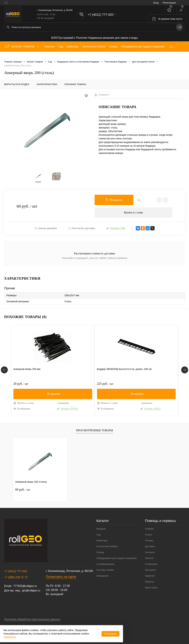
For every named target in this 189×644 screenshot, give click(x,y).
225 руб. (105, 383)
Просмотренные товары (94, 430)
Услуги (148, 534)
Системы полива (105, 570)
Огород (100, 552)
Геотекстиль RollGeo (107, 546)
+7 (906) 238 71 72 (16, 577)
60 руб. (23, 489)
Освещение (102, 575)
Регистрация (169, 3)
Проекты (150, 581)
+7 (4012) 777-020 (16, 571)
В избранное (22, 408)
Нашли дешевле (46, 228)
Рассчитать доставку (82, 228)
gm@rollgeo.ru (31, 590)
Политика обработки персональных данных (32, 619)
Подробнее (10, 637)
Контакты (150, 552)
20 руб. (21, 383)
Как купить (150, 570)
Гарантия (150, 575)
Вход (156, 3)
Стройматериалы (105, 564)
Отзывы (149, 540)
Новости (149, 558)
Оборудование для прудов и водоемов (117, 558)
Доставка (150, 546)
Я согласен (111, 634)
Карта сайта (151, 587)
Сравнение (63, 403)
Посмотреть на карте (61, 576)
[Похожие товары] (4, 370)
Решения (101, 528)
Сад (98, 534)
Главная (149, 528)
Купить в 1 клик (133, 212)
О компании (151, 564)
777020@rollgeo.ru (25, 586)
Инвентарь (102, 540)
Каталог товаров (22, 47)
